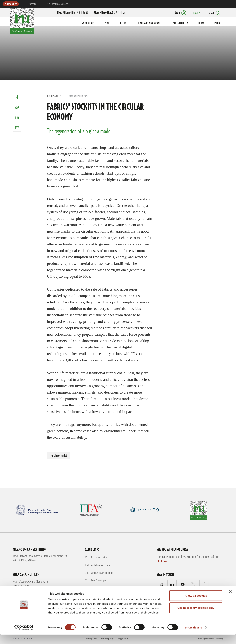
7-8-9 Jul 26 (73, 13)
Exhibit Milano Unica (98, 565)
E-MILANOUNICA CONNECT (150, 23)
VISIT (107, 23)
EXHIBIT (124, 23)
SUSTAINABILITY (181, 23)
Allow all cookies (196, 605)
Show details (194, 637)
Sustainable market (59, 456)
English (195, 13)
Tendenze (32, 4)
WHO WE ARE (88, 23)
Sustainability (54, 96)
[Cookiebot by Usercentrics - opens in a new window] (24, 637)
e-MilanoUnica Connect (58, 4)
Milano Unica (11, 4)
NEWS (201, 23)
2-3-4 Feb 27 (109, 13)
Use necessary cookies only (196, 617)
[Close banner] (230, 601)
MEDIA (217, 23)
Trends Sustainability (97, 588)
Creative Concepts (96, 580)
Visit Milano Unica (96, 557)
